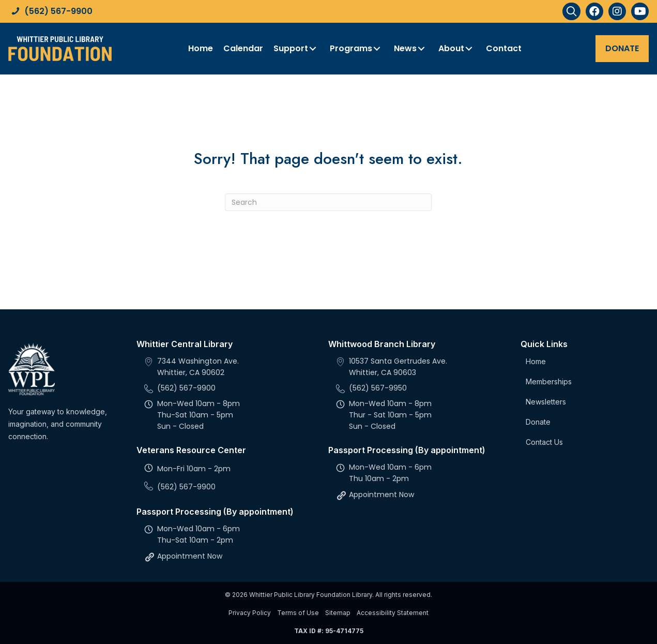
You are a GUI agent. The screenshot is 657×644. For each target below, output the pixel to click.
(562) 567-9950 (378, 388)
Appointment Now (190, 556)
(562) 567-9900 (58, 11)
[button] (571, 11)
